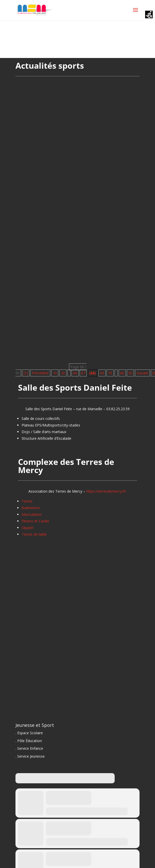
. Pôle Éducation (29, 741)
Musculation (32, 514)
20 (63, 373)
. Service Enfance (29, 748)
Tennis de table (34, 534)
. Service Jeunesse (30, 756)
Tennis (27, 501)
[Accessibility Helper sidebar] (149, 15)
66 (75, 373)
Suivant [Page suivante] (142, 373)
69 (102, 373)
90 (130, 373)
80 (122, 373)
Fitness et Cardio (35, 521)
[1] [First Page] (26, 373)
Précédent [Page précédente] (40, 373)
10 (55, 373)
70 (110, 373)
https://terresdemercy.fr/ (106, 491)
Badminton (31, 508)
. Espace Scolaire (29, 733)
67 (83, 373)
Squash (28, 528)
